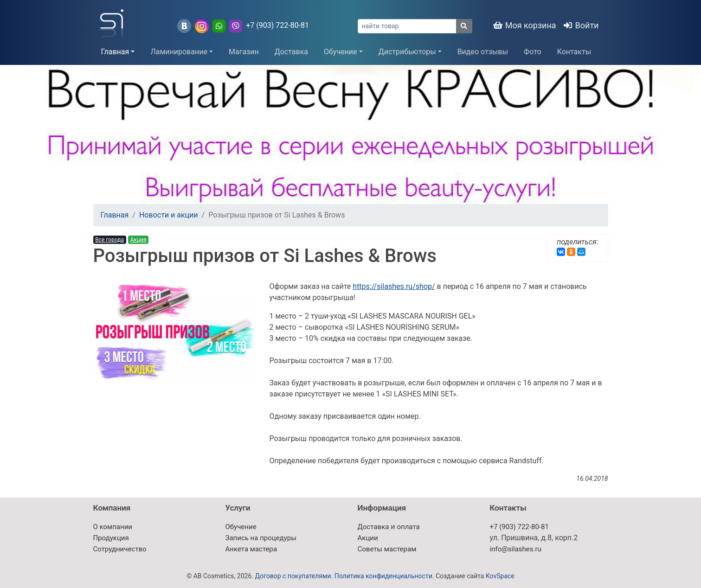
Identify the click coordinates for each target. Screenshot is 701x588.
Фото (533, 52)
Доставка (291, 52)
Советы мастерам (387, 549)
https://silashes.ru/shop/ (394, 286)
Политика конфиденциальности (383, 576)
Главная (115, 215)
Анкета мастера (251, 549)
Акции (368, 538)
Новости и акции (169, 215)
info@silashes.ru (516, 549)
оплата (408, 527)
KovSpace (500, 576)
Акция (138, 240)
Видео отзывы (483, 52)
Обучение (241, 527)
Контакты (574, 52)
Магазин (244, 52)
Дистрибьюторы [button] (407, 52)
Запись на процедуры (261, 538)
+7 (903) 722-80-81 (277, 25)
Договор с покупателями (293, 576)
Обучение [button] (341, 52)
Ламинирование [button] (179, 52)
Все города (109, 240)
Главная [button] (115, 52)
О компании (113, 527)
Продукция (111, 538)
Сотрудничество (120, 549)
